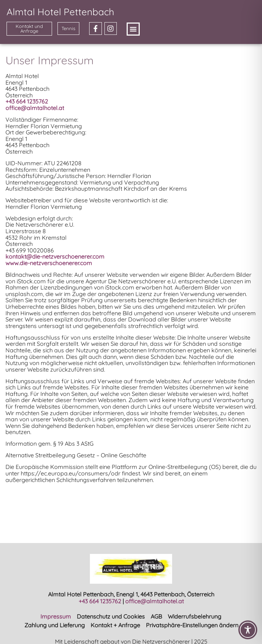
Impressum (56, 616)
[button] (133, 29)
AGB (156, 616)
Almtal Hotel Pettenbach (60, 12)
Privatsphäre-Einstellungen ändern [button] (192, 625)
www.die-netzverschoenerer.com (49, 263)
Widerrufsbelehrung (194, 616)
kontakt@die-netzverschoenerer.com (55, 256)
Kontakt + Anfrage (115, 625)
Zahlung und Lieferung (55, 625)
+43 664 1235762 (100, 601)
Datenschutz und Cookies (111, 616)
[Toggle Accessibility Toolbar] (248, 630)
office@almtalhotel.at (35, 108)
